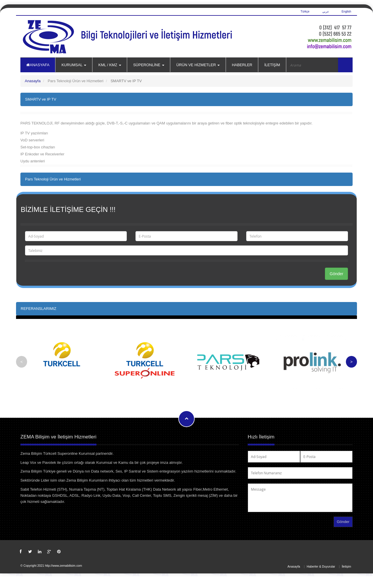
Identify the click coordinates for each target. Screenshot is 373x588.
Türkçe (305, 12)
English (346, 12)
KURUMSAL (74, 65)
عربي (326, 12)
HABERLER (242, 65)
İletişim (346, 567)
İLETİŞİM (272, 65)
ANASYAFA (38, 65)
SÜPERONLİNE (149, 65)
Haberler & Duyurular (321, 567)
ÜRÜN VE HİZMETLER (198, 65)
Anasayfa (33, 81)
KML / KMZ (110, 65)
